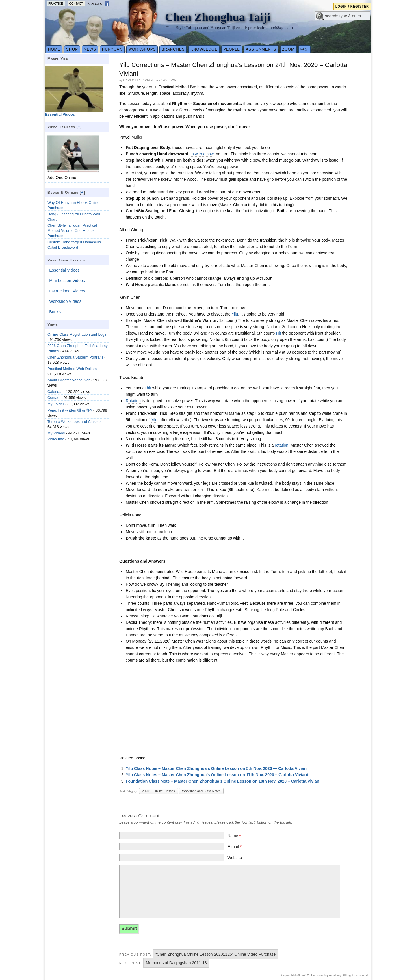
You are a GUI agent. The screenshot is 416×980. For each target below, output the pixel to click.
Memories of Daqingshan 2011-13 (176, 963)
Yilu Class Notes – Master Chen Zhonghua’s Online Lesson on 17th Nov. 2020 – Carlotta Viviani (217, 775)
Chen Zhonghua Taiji (218, 17)
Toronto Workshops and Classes (74, 422)
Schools (95, 4)
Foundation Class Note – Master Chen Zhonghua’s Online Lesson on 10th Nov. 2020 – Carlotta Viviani (223, 781)
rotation (282, 445)
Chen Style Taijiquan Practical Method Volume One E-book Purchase (72, 230)
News (90, 49)
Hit (278, 333)
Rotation (133, 401)
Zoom (288, 49)
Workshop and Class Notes (201, 791)
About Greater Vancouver (68, 380)
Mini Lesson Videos (67, 281)
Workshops (142, 49)
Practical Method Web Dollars (72, 369)
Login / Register (352, 6)
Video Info (56, 439)
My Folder (56, 404)
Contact (76, 4)
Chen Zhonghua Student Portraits (75, 357)
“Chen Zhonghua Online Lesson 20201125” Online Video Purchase (216, 954)
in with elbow (202, 154)
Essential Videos (64, 270)
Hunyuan (112, 49)
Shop (72, 49)
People (232, 49)
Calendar (55, 392)
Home (54, 49)
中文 (304, 49)
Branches (173, 49)
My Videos (56, 433)
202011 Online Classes (159, 791)
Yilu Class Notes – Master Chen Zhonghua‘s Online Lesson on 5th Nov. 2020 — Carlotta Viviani (217, 768)
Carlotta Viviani (138, 80)
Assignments (261, 49)
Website (235, 858)
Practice (56, 4)
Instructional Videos (67, 291)
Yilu (235, 314)
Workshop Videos (65, 301)
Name (234, 836)
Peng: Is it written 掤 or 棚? (70, 410)
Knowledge (204, 49)
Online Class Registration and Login (77, 334)
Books (55, 312)
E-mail (234, 847)
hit (149, 388)
